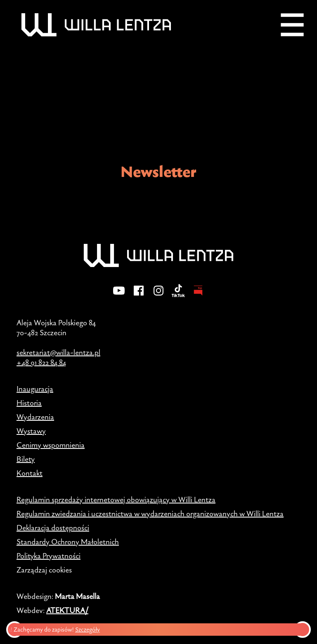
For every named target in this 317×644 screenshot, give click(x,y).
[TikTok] (178, 296)
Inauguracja (35, 389)
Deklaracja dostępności (53, 527)
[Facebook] (139, 296)
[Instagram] (158, 296)
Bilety (26, 459)
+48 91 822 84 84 (41, 362)
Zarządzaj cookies (44, 570)
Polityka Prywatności (48, 556)
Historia (29, 403)
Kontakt (30, 473)
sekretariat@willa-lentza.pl (58, 352)
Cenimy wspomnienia (51, 445)
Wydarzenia (35, 417)
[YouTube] (119, 296)
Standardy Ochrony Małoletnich (68, 541)
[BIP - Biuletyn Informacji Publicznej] (198, 296)
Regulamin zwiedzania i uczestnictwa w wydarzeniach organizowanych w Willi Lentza (150, 513)
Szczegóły (90, 629)
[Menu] (292, 25)
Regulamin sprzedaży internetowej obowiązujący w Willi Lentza (116, 499)
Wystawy (31, 431)
